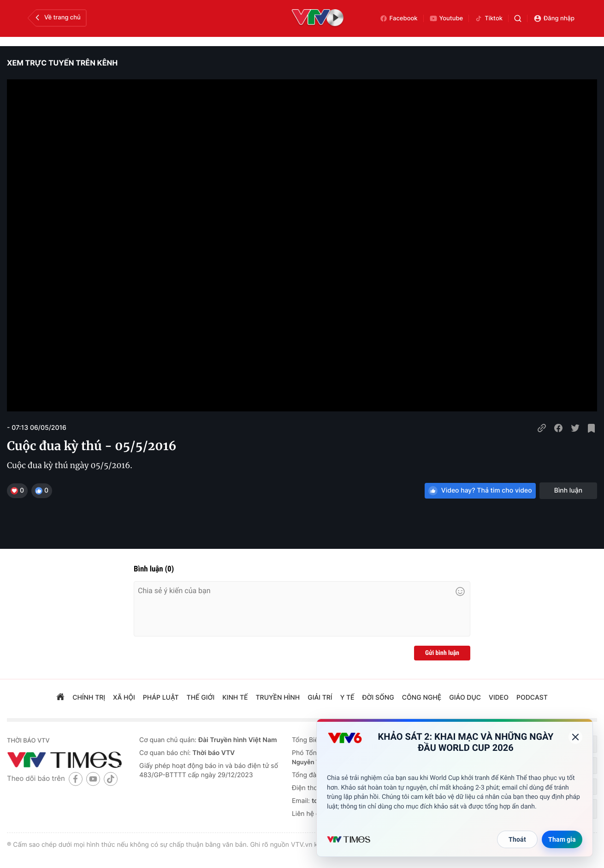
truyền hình (278, 698)
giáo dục (465, 698)
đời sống (378, 698)
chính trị (89, 698)
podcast (532, 698)
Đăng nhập (554, 18)
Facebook (399, 18)
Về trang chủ (57, 18)
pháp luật (161, 698)
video (499, 698)
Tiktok (489, 18)
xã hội (124, 698)
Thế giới (201, 698)
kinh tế (235, 698)
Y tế (347, 698)
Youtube (446, 18)
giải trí (320, 698)
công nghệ (422, 698)
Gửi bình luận (442, 653)
